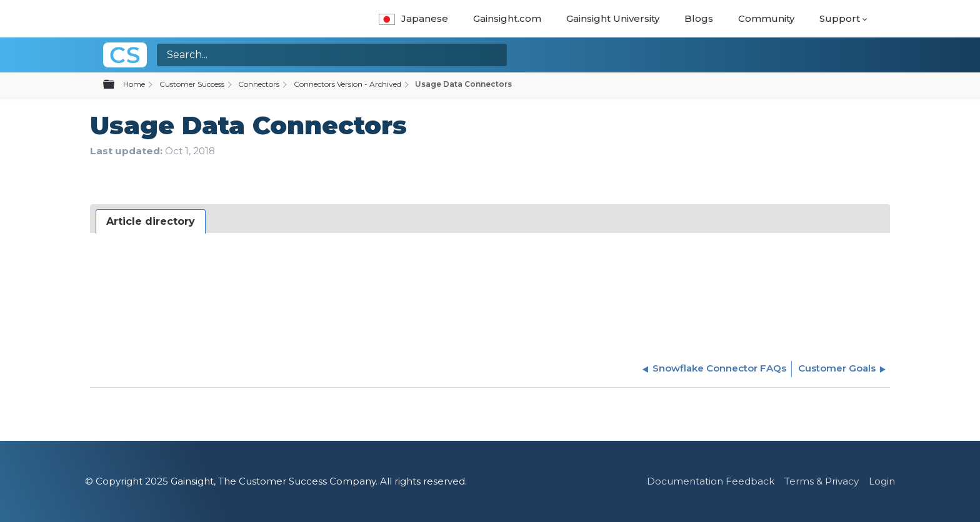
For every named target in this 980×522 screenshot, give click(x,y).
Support (840, 18)
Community (766, 18)
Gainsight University (613, 18)
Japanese (413, 18)
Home (134, 84)
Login (882, 481)
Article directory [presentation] (151, 221)
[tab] (151, 222)
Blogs (699, 18)
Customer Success (192, 84)
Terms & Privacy (822, 481)
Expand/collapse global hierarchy (116, 85)
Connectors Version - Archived (347, 84)
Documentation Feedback (711, 481)
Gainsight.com (507, 18)
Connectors (259, 84)
